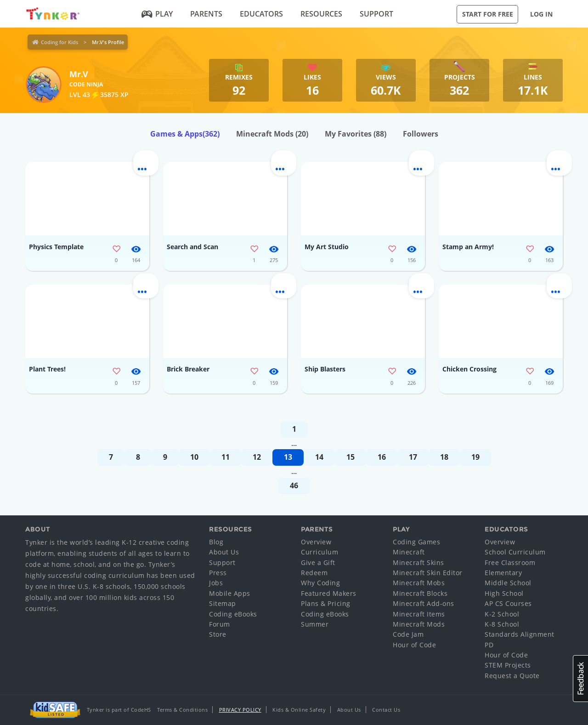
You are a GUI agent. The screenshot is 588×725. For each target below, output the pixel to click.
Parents (206, 14)
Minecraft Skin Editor (428, 573)
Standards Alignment (520, 634)
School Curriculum (515, 552)
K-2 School (502, 614)
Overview (316, 542)
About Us (224, 552)
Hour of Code (414, 645)
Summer (315, 624)
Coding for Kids (59, 42)
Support (376, 14)
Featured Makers (329, 593)
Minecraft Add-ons (424, 603)
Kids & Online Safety (299, 710)
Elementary (503, 573)
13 (288, 457)
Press (218, 573)
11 (226, 457)
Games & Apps (185, 134)
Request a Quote (512, 676)
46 (294, 485)
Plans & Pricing (326, 603)
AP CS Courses (508, 603)
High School (504, 593)
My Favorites (356, 134)
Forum (220, 624)
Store (218, 634)
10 (194, 457)
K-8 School (502, 624)
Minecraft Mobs (419, 583)
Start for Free (488, 14)
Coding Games (416, 542)
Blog (216, 542)
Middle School (508, 583)
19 (475, 457)
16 (382, 457)
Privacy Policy (240, 710)
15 (351, 457)
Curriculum (319, 552)
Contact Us (386, 710)
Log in (541, 14)
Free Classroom (510, 562)
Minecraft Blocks (420, 593)
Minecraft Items (419, 614)
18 (444, 457)
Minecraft (409, 552)
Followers (421, 134)
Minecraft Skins (418, 562)
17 (413, 457)
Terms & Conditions (182, 710)
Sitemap (223, 603)
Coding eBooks (233, 614)
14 (319, 457)
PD (489, 645)
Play (157, 14)
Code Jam (408, 634)
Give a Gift (318, 562)
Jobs (216, 583)
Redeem (314, 573)
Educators (261, 14)
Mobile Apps (230, 593)
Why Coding (320, 583)
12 (257, 457)
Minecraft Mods (272, 134)
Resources (321, 14)
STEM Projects (508, 665)
